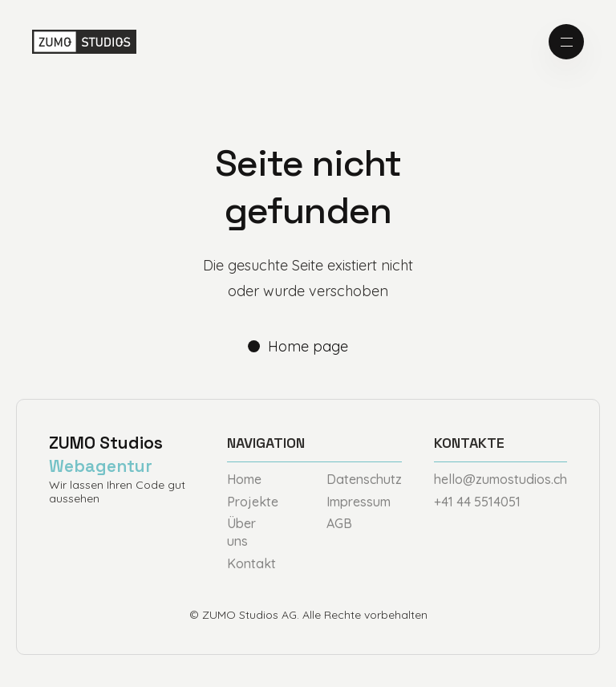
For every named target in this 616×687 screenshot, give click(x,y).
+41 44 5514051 (477, 502)
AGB (339, 523)
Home (244, 479)
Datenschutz (364, 479)
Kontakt (251, 563)
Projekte (253, 502)
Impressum (359, 502)
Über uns (241, 532)
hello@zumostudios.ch (500, 479)
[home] (84, 42)
